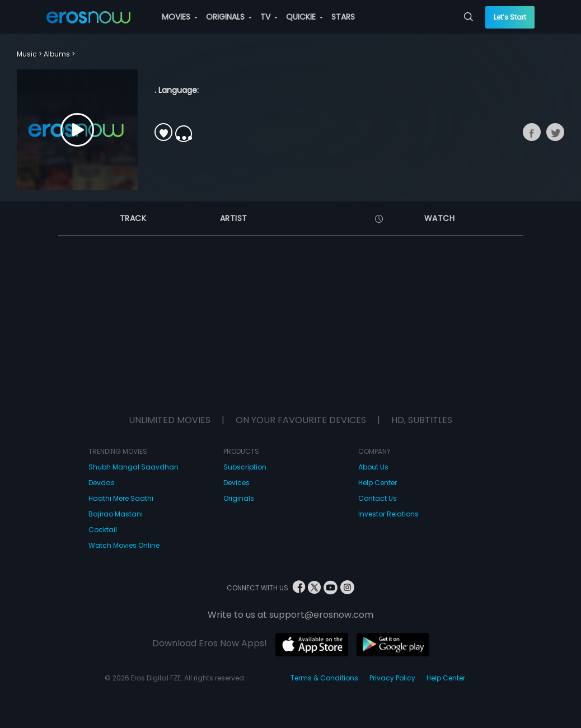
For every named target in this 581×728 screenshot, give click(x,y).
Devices (236, 483)
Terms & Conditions (324, 678)
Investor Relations (388, 514)
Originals (239, 498)
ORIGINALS (229, 17)
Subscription (245, 467)
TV (269, 17)
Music (27, 54)
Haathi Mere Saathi (121, 498)
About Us (373, 467)
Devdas (102, 483)
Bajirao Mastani (116, 514)
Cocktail (103, 530)
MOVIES (180, 17)
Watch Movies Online (124, 545)
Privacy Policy (392, 678)
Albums (57, 54)
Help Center (378, 483)
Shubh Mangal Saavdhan (133, 467)
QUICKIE (304, 17)
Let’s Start (510, 17)
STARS (343, 17)
